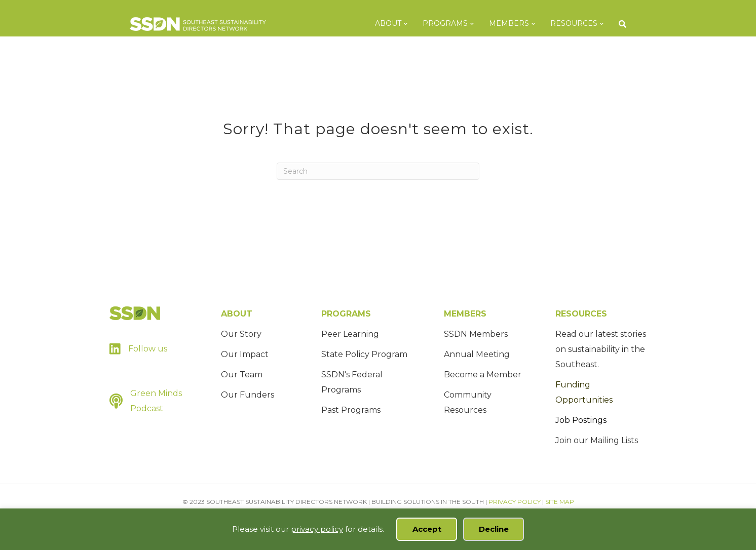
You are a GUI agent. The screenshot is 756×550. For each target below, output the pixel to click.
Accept (427, 529)
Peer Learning (350, 334)
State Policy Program (364, 354)
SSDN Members (476, 334)
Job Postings (581, 420)
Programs (455, 23)
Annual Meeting (477, 354)
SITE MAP (560, 502)
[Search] (629, 24)
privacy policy (317, 529)
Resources (584, 23)
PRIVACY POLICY (515, 502)
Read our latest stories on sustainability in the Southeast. (601, 349)
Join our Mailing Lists (597, 440)
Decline (494, 529)
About (398, 23)
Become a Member (483, 375)
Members (519, 23)
